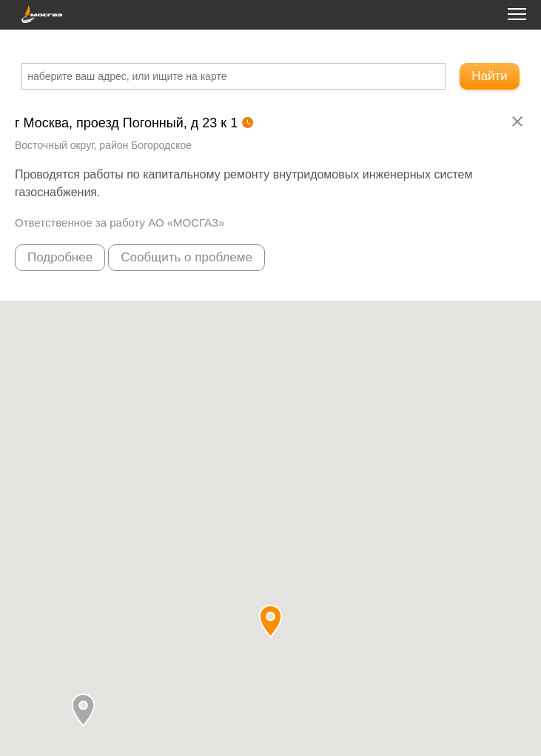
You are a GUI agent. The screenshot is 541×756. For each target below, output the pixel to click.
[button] (83, 710)
